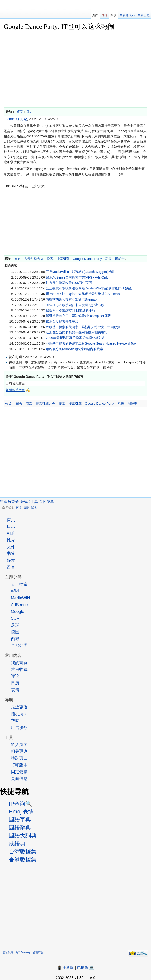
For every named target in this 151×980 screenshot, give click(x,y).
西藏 (15, 639)
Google (18, 612)
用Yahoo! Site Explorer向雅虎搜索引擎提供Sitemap (83, 294)
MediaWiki (20, 598)
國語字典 (20, 819)
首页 (11, 520)
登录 (34, 507)
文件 (11, 547)
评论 (15, 676)
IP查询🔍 (20, 804)
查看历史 (144, 15)
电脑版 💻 (85, 968)
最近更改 (19, 707)
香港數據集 (23, 859)
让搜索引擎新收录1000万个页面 (69, 283)
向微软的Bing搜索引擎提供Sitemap (71, 299)
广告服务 (19, 727)
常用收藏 (19, 669)
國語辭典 (20, 828)
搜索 (50, 259)
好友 (11, 560)
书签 (11, 554)
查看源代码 (127, 15)
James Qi (13, 119)
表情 (15, 690)
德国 (15, 632)
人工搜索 (19, 584)
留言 (11, 567)
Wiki (15, 591)
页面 (95, 15)
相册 (11, 533)
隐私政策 (8, 952)
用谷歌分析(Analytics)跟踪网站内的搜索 (74, 349)
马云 (108, 259)
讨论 (24, 119)
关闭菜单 (47, 502)
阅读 (113, 15)
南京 (18, 259)
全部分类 (19, 645)
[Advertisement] (75, 68)
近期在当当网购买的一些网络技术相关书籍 (77, 332)
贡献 (26, 507)
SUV (15, 618)
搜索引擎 (63, 259)
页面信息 (19, 778)
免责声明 (38, 952)
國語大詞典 (23, 835)
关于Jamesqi (23, 952)
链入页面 (19, 745)
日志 (19, 404)
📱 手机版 (66, 968)
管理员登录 (9, 502)
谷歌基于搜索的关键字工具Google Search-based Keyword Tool (91, 343)
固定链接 (19, 772)
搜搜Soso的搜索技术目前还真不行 (71, 310)
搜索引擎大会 (34, 259)
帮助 (15, 721)
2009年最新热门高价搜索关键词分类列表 (75, 338)
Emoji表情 (21, 812)
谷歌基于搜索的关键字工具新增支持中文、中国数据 (83, 327)
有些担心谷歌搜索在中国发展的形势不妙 (75, 305)
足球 (15, 625)
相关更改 (19, 751)
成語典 (17, 844)
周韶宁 (120, 259)
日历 (15, 683)
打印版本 (19, 765)
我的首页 (19, 663)
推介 (11, 540)
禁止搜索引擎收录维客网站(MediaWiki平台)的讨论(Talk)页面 (89, 288)
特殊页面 (19, 758)
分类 (8, 404)
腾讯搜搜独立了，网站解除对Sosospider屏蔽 (78, 316)
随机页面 (19, 714)
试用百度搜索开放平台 (62, 321)
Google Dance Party (87, 259)
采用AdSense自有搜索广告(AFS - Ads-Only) (78, 277)
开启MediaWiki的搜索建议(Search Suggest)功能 (81, 272)
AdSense (19, 605)
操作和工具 (29, 502)
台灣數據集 (23, 851)
